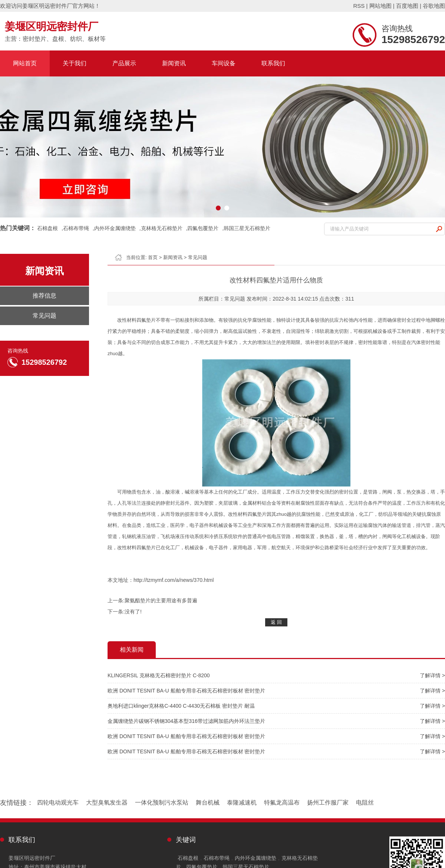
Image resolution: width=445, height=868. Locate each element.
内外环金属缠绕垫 (115, 228)
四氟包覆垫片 (203, 228)
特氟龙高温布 (282, 803)
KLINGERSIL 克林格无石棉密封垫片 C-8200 (159, 675)
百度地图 (407, 6)
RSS (359, 6)
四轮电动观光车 (58, 803)
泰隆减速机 (242, 803)
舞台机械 (208, 803)
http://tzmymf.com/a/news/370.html (174, 580)
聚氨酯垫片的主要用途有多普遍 (161, 600)
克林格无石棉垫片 (162, 228)
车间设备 (224, 63)
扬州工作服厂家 (328, 803)
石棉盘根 (47, 228)
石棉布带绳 (76, 228)
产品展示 (124, 63)
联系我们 (273, 63)
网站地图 (380, 6)
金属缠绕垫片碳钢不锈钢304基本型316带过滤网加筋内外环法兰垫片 (186, 721)
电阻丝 (365, 803)
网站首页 (25, 63)
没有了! (133, 612)
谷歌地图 (434, 6)
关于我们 (75, 63)
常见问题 (198, 257)
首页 (153, 257)
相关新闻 (132, 650)
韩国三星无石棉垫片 (247, 228)
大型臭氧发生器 (107, 803)
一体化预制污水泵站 (162, 803)
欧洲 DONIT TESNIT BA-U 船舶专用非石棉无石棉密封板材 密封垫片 (186, 691)
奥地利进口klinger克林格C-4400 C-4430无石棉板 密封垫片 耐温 (181, 706)
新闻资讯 (174, 63)
